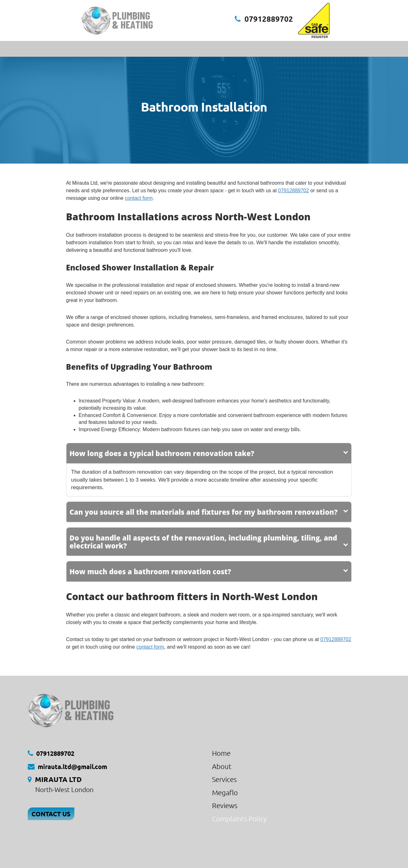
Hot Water (179, 49)
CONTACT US (51, 814)
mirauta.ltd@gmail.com (72, 767)
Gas (244, 49)
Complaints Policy (239, 819)
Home (86, 49)
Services (224, 779)
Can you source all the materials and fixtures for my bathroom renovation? (204, 512)
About (297, 49)
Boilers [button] (115, 49)
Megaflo (225, 792)
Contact (324, 49)
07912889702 (269, 19)
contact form (139, 198)
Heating (146, 49)
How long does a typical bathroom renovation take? (162, 453)
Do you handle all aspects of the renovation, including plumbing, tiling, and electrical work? (204, 541)
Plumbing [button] (216, 49)
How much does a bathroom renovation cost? (150, 571)
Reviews (269, 49)
